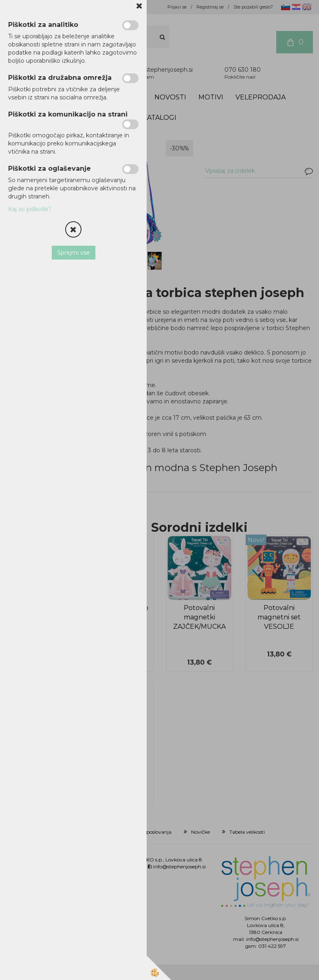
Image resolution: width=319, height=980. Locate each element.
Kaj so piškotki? (30, 209)
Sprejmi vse (74, 253)
